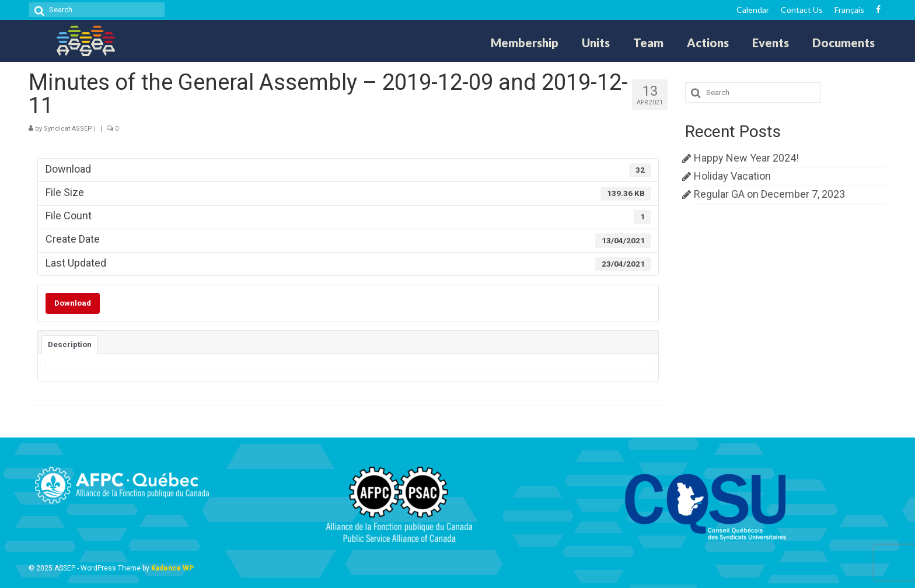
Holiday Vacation (732, 176)
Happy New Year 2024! (746, 158)
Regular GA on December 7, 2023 (769, 194)
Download (73, 303)
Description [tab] (70, 344)
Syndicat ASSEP (68, 129)
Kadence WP (172, 568)
